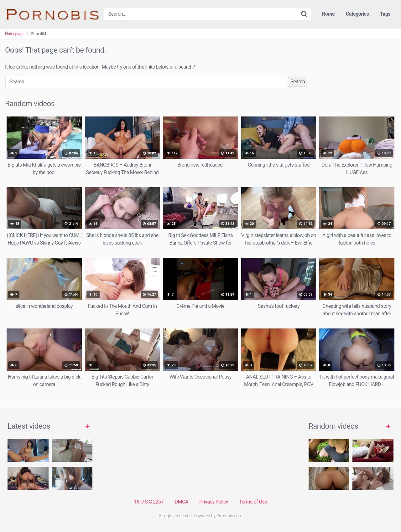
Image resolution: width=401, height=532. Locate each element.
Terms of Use (253, 502)
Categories (357, 14)
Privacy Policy (214, 502)
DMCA (182, 502)
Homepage (14, 34)
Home (328, 14)
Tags (385, 14)
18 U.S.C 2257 (149, 502)
